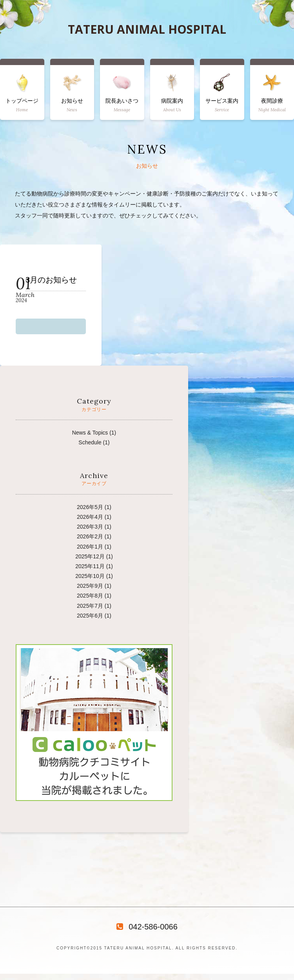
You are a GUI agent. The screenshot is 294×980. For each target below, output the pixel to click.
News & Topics (90, 433)
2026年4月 (90, 517)
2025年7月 (90, 606)
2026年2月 (90, 536)
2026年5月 (90, 507)
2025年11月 (90, 566)
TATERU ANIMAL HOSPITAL (147, 29)
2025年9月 (90, 586)
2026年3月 (90, 527)
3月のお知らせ (51, 280)
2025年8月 (90, 596)
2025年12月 (90, 556)
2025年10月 (90, 576)
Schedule (90, 442)
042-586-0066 (147, 927)
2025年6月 (90, 616)
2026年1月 (90, 547)
